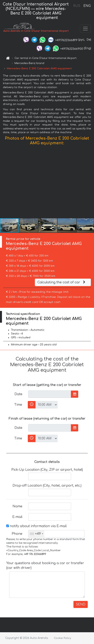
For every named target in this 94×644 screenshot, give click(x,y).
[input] (50, 394)
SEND (81, 604)
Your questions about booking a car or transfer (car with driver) (45, 565)
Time (18, 405)
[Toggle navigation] (85, 29)
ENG (87, 6)
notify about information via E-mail (36, 526)
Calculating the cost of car (62, 282)
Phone (17, 534)
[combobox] (36, 534)
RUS (77, 6)
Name (17, 506)
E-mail (17, 517)
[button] (90, 183)
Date (18, 394)
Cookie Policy (62, 638)
